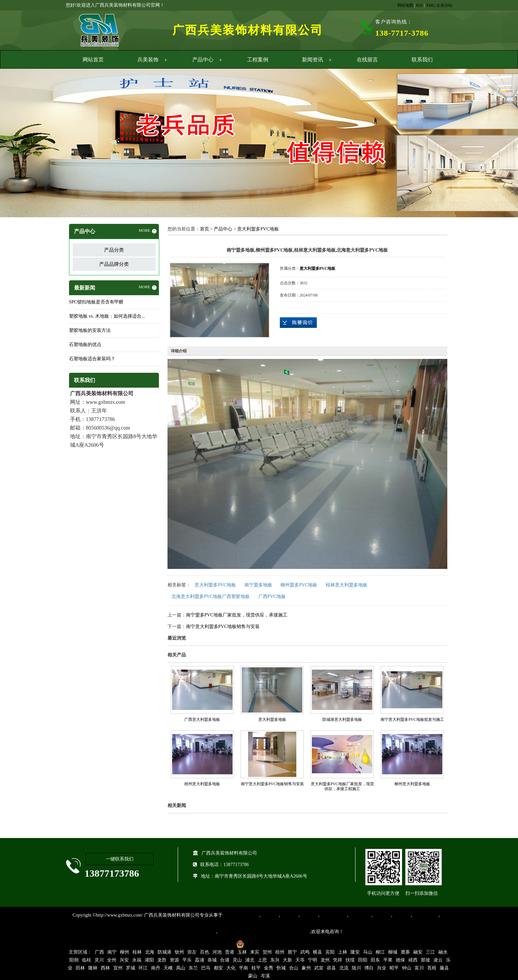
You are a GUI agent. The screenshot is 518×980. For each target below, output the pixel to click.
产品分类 (114, 250)
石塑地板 (401, 915)
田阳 (363, 960)
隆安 (355, 952)
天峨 (168, 968)
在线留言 (367, 60)
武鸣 (305, 952)
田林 (80, 968)
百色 (204, 952)
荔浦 (200, 960)
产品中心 (203, 60)
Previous (21, 144)
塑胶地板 (270, 915)
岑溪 (265, 976)
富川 (419, 968)
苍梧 (432, 968)
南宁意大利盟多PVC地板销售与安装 (223, 627)
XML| (431, 5)
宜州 (118, 968)
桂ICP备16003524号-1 (210, 944)
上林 (343, 952)
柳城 (393, 952)
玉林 (242, 952)
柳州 (125, 952)
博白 (369, 968)
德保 (400, 960)
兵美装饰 (148, 60)
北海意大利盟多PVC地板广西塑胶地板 (211, 596)
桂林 (137, 952)
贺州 (267, 952)
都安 (218, 968)
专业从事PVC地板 (241, 915)
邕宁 (292, 952)
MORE (148, 231)
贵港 (230, 952)
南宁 (112, 952)
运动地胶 (309, 915)
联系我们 (422, 60)
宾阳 (330, 952)
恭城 (212, 960)
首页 (204, 229)
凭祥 (338, 960)
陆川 (356, 968)
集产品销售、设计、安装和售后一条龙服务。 (264, 932)
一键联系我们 (120, 859)
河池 (217, 952)
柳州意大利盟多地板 (412, 784)
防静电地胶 (360, 915)
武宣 (319, 968)
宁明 (313, 960)
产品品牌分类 (114, 264)
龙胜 (162, 960)
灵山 (237, 960)
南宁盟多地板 (258, 585)
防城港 (165, 952)
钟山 (407, 968)
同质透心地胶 (333, 915)
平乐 (187, 960)
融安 (418, 952)
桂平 (256, 968)
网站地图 (405, 5)
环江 (143, 968)
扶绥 (350, 960)
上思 (262, 960)
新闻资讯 (313, 60)
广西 (99, 952)
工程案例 (258, 60)
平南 (243, 968)
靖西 (413, 960)
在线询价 (298, 323)
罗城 (130, 968)
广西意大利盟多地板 (202, 719)
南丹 (156, 968)
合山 (294, 968)
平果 (388, 960)
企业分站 (444, 5)
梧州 (280, 952)
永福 (137, 960)
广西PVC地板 (272, 596)
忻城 (281, 968)
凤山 (181, 968)
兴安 (124, 960)
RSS (419, 5)
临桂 (87, 960)
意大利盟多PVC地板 (258, 229)
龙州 (325, 960)
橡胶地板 (289, 915)
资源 (174, 960)
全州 (112, 960)
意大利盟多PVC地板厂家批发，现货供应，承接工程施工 (342, 786)
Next (497, 144)
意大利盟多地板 (272, 719)
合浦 (225, 960)
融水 (443, 952)
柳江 (380, 952)
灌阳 (149, 960)
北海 (150, 952)
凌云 (438, 960)
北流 (344, 968)
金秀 (269, 968)
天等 (300, 960)
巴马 (206, 968)
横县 (317, 952)
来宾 (255, 952)
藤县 (444, 968)
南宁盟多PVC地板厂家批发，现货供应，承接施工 (237, 615)
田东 (375, 960)
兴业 (382, 968)
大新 (287, 960)
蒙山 (253, 976)
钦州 (179, 952)
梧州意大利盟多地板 (202, 784)
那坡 (425, 960)
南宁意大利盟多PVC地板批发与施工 (412, 719)
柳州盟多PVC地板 (299, 585)
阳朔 (74, 960)
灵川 (99, 960)
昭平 (394, 968)
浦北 (250, 960)
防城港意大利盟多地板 (342, 719)
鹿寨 (405, 952)
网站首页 (93, 60)
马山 (368, 952)
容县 (331, 968)
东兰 (193, 968)
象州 (306, 968)
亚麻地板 (382, 915)
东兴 (275, 960)
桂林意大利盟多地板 (347, 585)
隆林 (93, 968)
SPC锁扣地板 (425, 915)
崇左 (192, 952)
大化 (231, 968)
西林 (105, 968)
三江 (430, 952)
